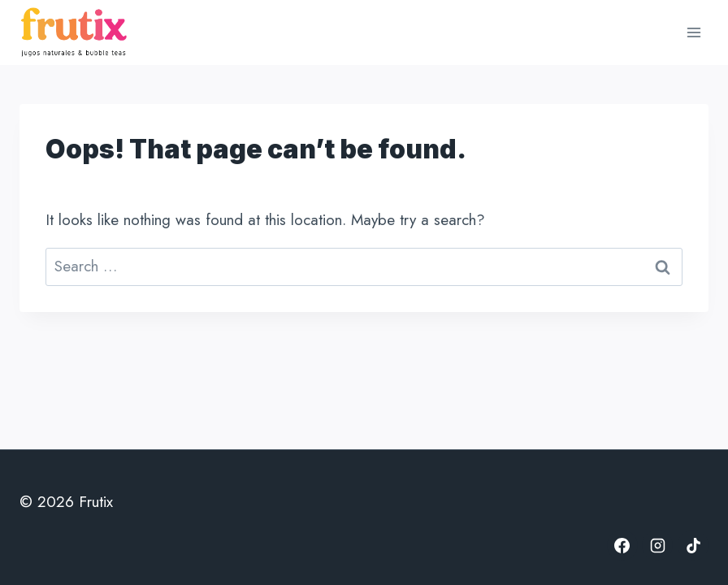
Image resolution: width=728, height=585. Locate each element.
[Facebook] (622, 545)
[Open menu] (693, 32)
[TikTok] (693, 545)
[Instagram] (657, 545)
